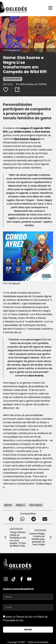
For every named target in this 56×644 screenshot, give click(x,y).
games (8, 505)
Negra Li (35, 139)
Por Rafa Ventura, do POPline (31, 84)
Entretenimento (13, 79)
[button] (11, 519)
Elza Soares (21, 139)
